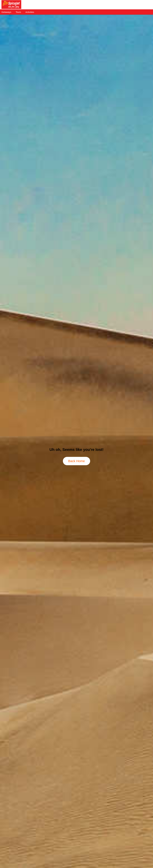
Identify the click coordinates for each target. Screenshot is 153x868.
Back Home (76, 461)
